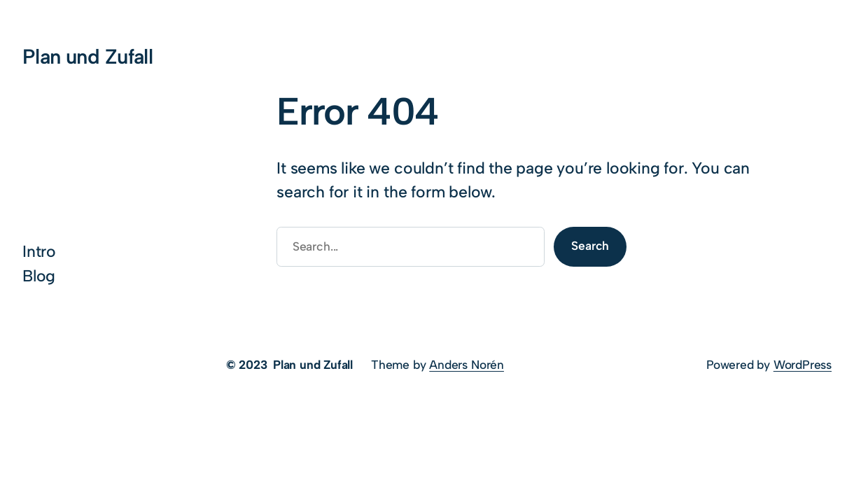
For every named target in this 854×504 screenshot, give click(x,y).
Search (590, 246)
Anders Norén (467, 365)
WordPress (803, 365)
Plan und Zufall (87, 56)
